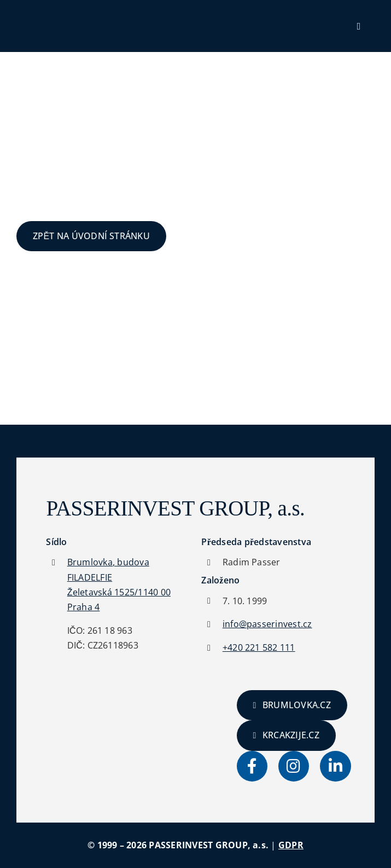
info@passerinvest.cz (267, 624)
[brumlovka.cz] (292, 705)
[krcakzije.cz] (286, 735)
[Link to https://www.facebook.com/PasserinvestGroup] (252, 766)
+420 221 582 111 (259, 647)
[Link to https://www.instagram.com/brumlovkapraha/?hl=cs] (294, 766)
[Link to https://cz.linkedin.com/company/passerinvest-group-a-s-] (335, 766)
